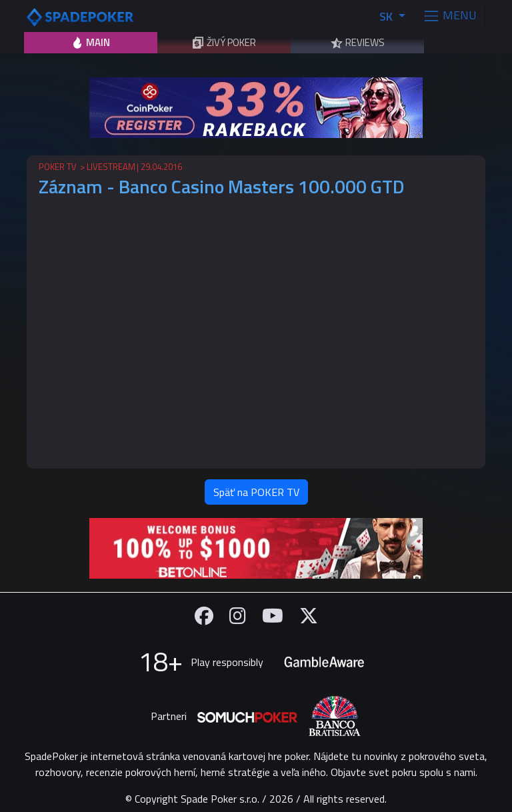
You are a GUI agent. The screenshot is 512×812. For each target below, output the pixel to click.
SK (387, 16)
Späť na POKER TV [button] (256, 492)
